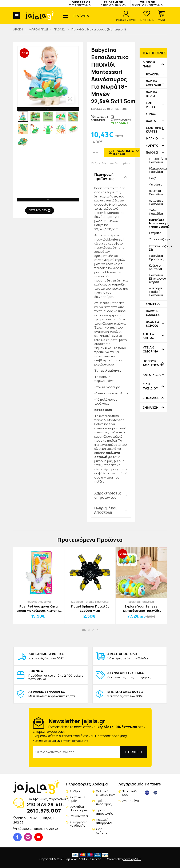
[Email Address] (77, 752)
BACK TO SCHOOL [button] (152, 324)
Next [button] (48, 200)
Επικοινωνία (79, 816)
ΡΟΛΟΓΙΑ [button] (152, 74)
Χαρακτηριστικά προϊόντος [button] (107, 495)
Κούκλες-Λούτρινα (155, 267)
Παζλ (153, 178)
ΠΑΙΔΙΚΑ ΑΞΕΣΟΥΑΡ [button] (153, 83)
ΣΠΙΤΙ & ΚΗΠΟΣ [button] (148, 336)
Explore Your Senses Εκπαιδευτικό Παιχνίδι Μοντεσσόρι (141, 608)
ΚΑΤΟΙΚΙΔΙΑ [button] (152, 375)
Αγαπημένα (131, 801)
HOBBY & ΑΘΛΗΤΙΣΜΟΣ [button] (153, 363)
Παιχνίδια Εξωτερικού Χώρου (157, 278)
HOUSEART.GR (80, 3)
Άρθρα (75, 791)
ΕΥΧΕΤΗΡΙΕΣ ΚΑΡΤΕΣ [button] (155, 130)
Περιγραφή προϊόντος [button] (104, 177)
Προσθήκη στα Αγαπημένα (110, 163)
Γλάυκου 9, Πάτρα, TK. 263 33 (37, 829)
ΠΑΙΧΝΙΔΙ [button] (152, 152)
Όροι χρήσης (102, 831)
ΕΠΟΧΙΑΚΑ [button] (151, 398)
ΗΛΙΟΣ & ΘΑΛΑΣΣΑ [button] (153, 313)
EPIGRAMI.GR (114, 3)
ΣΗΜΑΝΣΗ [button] (151, 408)
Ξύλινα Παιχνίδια (156, 212)
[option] (23, 117)
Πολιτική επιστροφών (105, 793)
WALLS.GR (148, 3)
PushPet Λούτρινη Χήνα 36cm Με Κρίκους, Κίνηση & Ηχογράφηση (39, 608)
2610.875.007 (44, 811)
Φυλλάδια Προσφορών (79, 808)
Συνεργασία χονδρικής (79, 824)
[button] (161, 16)
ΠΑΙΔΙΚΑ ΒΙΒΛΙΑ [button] (151, 94)
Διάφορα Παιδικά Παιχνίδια (156, 291)
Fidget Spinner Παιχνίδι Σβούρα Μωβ (90, 608)
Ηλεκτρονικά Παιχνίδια (158, 170)
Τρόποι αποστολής (105, 812)
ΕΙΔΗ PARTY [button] (151, 105)
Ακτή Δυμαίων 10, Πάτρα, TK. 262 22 (35, 820)
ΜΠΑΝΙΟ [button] (152, 138)
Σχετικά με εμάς (77, 799)
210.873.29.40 (45, 804)
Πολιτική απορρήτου (105, 821)
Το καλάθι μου (130, 793)
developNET (132, 859)
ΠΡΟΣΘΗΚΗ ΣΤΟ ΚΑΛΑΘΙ (126, 152)
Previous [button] (48, 109)
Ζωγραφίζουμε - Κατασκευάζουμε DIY (158, 244)
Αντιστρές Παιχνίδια (156, 202)
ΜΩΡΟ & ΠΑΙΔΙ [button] (149, 64)
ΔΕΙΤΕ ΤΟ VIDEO (40, 210)
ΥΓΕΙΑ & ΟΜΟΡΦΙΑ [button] (150, 349)
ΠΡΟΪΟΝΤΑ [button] (81, 16)
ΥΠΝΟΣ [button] (151, 114)
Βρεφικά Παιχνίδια (156, 192)
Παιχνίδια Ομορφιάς (156, 257)
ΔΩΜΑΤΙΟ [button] (153, 304)
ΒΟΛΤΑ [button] (151, 121)
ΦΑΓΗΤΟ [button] (152, 145)
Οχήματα (155, 233)
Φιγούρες (156, 184)
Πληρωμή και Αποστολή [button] (105, 510)
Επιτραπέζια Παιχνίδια (158, 160)
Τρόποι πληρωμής (104, 802)
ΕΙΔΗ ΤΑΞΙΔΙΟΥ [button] (150, 386)
